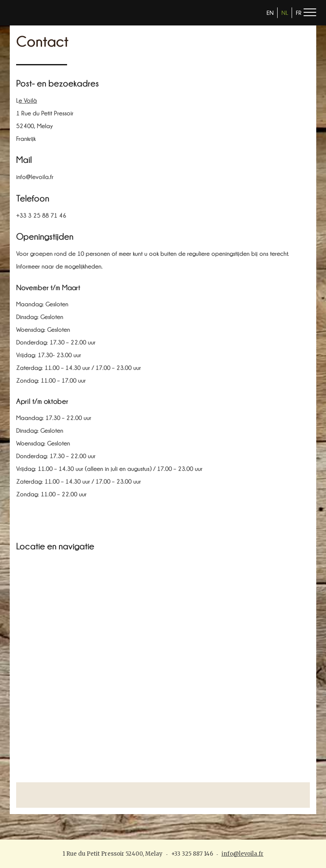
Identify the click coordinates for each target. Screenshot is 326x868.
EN (270, 13)
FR (299, 13)
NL (285, 13)
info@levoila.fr (243, 854)
